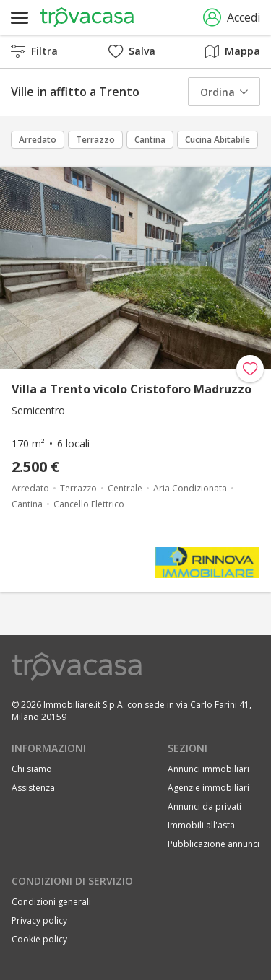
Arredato (38, 140)
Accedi (232, 18)
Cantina (150, 140)
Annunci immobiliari (208, 769)
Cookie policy (39, 939)
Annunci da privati (205, 806)
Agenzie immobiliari (208, 788)
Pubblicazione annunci (214, 844)
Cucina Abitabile (218, 140)
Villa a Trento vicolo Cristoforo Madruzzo (132, 389)
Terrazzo (95, 140)
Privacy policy (39, 920)
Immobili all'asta (201, 825)
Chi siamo (32, 769)
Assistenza (33, 788)
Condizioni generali (51, 902)
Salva (132, 51)
